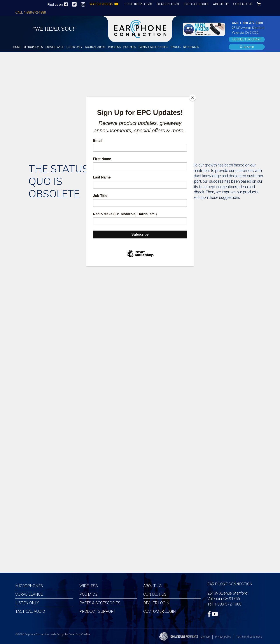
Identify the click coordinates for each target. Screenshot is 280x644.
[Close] (192, 98)
